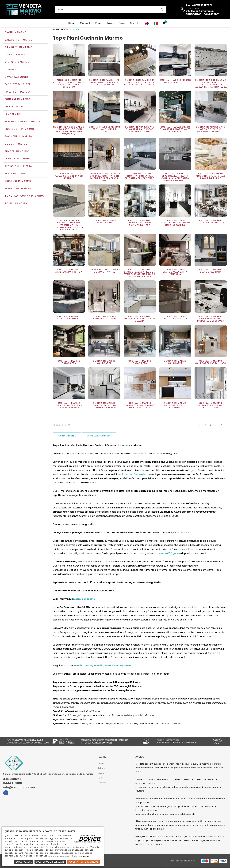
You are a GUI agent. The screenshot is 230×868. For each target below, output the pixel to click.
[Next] (220, 425)
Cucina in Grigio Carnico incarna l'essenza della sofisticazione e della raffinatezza (69, 225)
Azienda (102, 768)
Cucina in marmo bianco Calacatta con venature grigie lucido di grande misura (140, 273)
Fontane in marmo (18, 100)
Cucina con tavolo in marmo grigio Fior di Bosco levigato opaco (140, 83)
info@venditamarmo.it (20, 788)
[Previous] (190, 425)
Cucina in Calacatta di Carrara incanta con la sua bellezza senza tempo (104, 177)
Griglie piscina (15, 55)
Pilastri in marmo (17, 152)
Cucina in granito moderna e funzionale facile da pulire (211, 176)
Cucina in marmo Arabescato (104, 222)
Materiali (85, 23)
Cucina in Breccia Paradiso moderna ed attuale (69, 176)
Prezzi (99, 23)
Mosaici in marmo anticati (24, 122)
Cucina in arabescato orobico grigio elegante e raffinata (211, 130)
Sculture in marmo (18, 181)
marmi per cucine (84, 599)
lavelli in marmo (83, 666)
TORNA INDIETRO (67, 436)
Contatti (135, 23)
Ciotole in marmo (17, 62)
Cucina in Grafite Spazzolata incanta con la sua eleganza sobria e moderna (175, 177)
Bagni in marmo (16, 33)
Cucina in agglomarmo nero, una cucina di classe (104, 130)
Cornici (10, 70)
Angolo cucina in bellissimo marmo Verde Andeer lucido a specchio (69, 84)
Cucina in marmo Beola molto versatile (104, 271)
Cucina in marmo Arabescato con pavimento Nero (140, 223)
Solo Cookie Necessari (50, 862)
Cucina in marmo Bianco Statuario (69, 318)
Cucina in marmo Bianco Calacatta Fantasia (175, 272)
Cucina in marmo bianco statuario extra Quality (140, 319)
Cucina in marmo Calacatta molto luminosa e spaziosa (104, 406)
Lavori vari (13, 114)
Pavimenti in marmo (18, 137)
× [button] (101, 829)
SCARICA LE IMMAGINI (99, 436)
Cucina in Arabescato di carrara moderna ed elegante (175, 130)
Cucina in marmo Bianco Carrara (211, 271)
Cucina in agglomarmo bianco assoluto (175, 82)
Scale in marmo (15, 174)
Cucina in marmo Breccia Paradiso (175, 318)
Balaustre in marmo (19, 40)
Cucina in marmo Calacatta (69, 362)
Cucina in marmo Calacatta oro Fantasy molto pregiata (140, 406)
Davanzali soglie (17, 77)
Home (72, 23)
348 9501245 (194, 14)
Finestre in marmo (17, 92)
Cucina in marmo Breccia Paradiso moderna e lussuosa (211, 319)
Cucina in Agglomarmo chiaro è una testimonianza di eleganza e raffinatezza (211, 84)
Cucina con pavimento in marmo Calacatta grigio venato (104, 83)
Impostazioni (24, 862)
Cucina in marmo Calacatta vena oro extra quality (211, 406)
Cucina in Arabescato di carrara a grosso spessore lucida (140, 130)
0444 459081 (211, 14)
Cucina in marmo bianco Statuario (104, 318)
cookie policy (83, 856)
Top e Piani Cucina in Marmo (25, 196)
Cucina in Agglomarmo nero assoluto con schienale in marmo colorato (69, 131)
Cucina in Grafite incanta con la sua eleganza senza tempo (140, 176)
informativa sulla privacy (61, 856)
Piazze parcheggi (17, 107)
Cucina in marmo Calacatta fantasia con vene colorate (69, 406)
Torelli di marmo (17, 204)
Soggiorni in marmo (19, 189)
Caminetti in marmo (19, 48)
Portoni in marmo (17, 159)
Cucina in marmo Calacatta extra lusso (211, 362)
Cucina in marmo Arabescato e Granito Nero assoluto (175, 223)
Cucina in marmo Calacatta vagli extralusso (175, 406)
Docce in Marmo (16, 144)
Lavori (111, 23)
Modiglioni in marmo (19, 129)
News (122, 23)
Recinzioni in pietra (18, 166)
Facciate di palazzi (18, 85)
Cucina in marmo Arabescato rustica (211, 222)
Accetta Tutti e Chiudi (83, 862)
